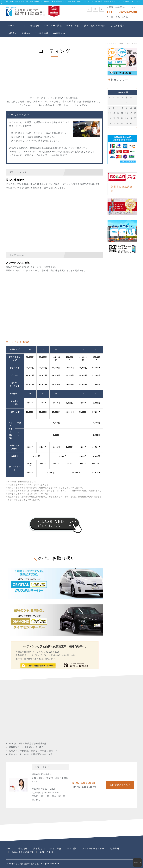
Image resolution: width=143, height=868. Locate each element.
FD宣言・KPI (60, 33)
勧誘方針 (115, 848)
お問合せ (13, 33)
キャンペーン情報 (53, 26)
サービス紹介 (73, 26)
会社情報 (35, 26)
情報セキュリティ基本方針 (35, 33)
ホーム (11, 26)
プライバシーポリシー (93, 848)
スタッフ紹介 (55, 848)
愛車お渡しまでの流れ (95, 26)
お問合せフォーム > (120, 785)
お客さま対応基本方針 (23, 852)
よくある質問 (118, 26)
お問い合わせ (47, 852)
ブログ (23, 26)
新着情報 (72, 848)
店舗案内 (38, 848)
